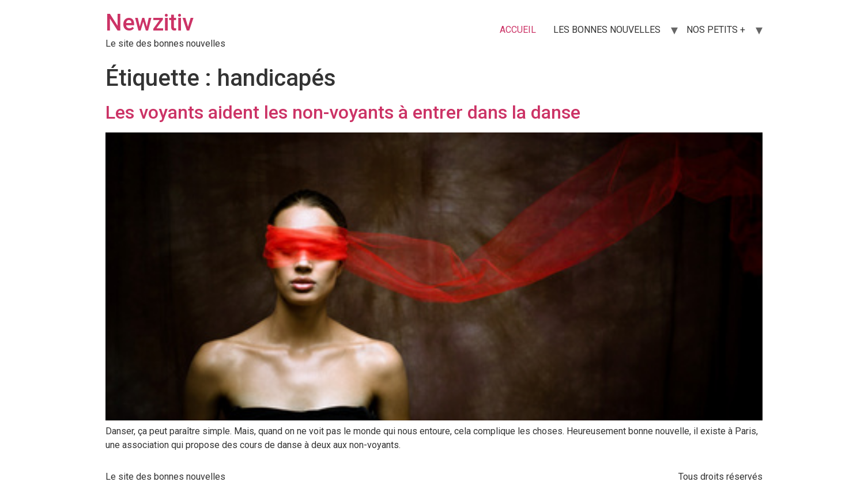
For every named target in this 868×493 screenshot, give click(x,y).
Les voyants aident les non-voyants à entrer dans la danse (343, 112)
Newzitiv (150, 23)
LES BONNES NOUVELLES (607, 30)
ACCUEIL (518, 30)
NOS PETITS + (716, 30)
